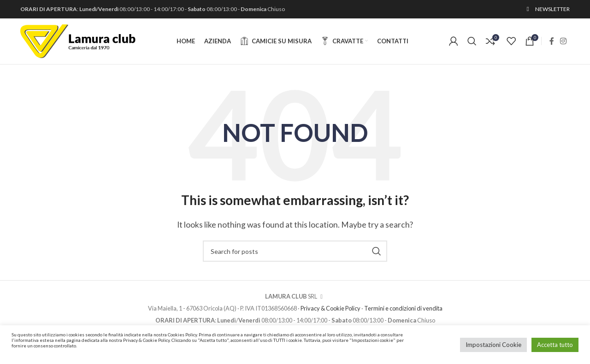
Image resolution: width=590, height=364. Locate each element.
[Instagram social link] (563, 42)
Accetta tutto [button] (555, 345)
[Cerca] (472, 42)
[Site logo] (78, 41)
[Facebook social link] (552, 42)
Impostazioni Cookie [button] (493, 345)
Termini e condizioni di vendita (403, 310)
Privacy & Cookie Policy (330, 310)
